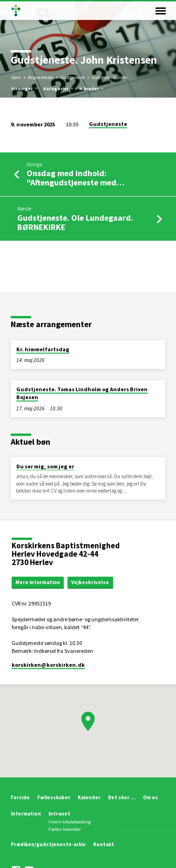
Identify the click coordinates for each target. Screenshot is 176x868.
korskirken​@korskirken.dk (48, 665)
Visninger (25, 89)
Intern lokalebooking (70, 822)
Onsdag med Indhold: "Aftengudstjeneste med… (75, 178)
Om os (150, 797)
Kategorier (59, 89)
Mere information (38, 582)
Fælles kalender (65, 829)
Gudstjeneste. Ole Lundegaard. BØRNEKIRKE (75, 222)
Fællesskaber (54, 797)
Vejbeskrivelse (90, 582)
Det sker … (122, 797)
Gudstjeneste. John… (112, 77)
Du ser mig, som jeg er (45, 466)
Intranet (59, 814)
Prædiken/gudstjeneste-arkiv (48, 844)
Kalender (89, 797)
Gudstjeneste (73, 77)
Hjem (16, 77)
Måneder (92, 89)
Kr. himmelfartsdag (43, 349)
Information (26, 814)
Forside (20, 797)
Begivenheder (41, 77)
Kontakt (104, 844)
